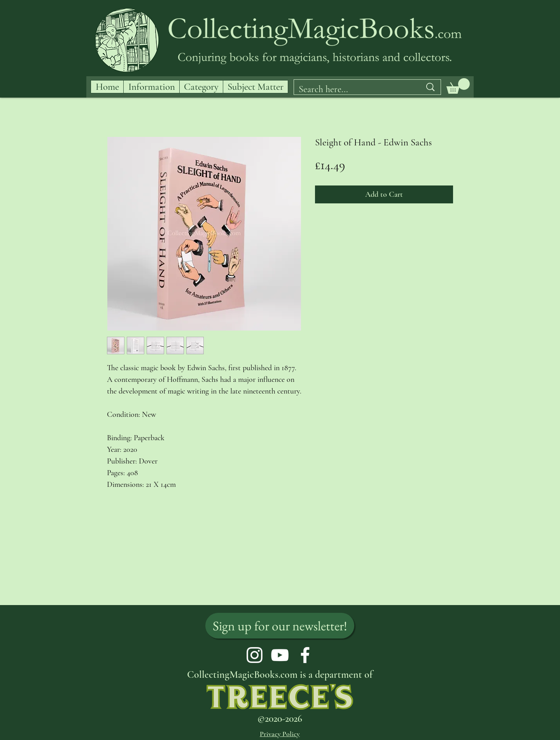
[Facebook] (305, 655)
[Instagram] (255, 655)
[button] (458, 86)
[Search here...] (354, 89)
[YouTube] (280, 655)
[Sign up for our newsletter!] (280, 626)
